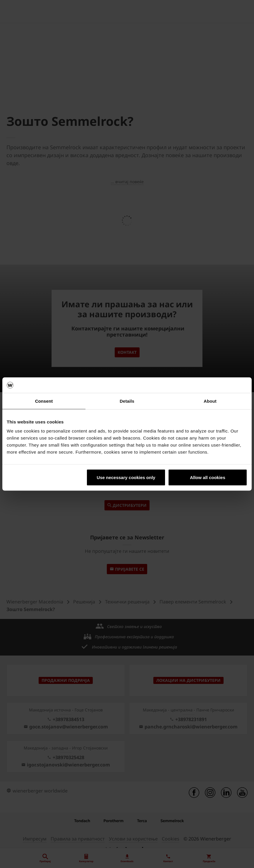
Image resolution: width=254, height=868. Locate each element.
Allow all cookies (208, 477)
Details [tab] (127, 401)
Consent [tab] (44, 401)
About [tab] (210, 401)
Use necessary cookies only (126, 477)
